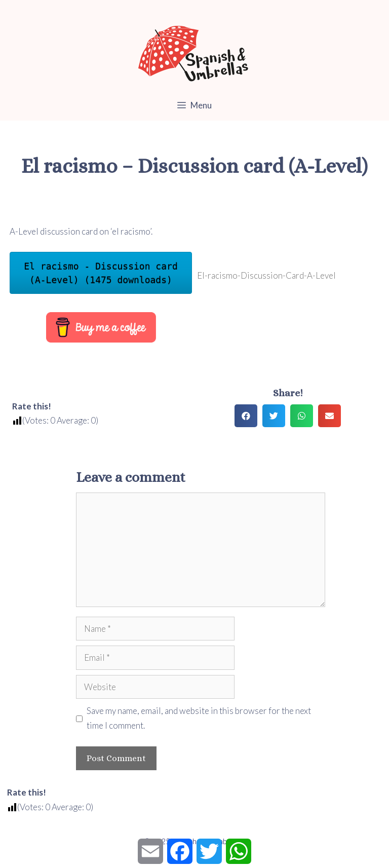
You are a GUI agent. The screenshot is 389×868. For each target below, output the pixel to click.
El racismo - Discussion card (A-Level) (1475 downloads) (101, 273)
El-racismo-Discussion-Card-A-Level (266, 275)
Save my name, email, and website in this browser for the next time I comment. (199, 718)
